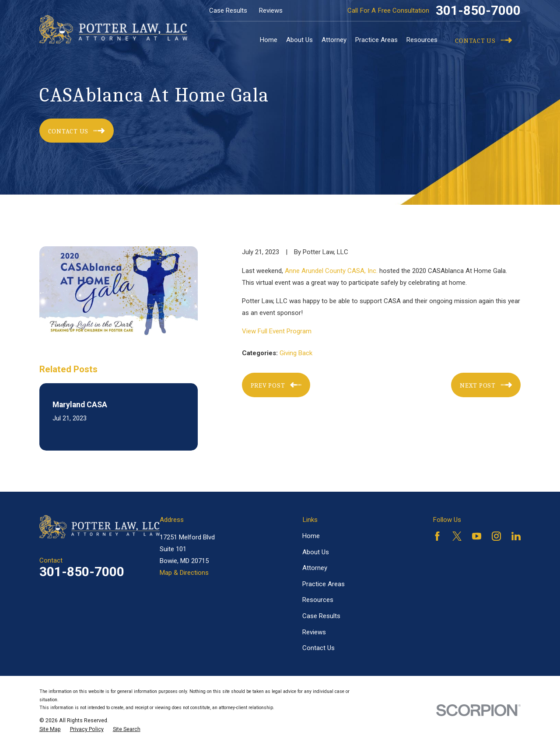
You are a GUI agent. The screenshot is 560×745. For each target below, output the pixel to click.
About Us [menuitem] (299, 40)
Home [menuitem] (269, 40)
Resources (318, 600)
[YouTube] (477, 536)
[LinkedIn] (516, 536)
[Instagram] (496, 536)
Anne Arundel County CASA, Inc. (331, 271)
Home (311, 536)
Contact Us (318, 648)
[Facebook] (437, 536)
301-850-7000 (478, 10)
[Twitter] (457, 536)
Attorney (315, 568)
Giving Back (296, 353)
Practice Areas (324, 584)
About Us (316, 552)
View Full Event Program (277, 331)
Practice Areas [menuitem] (376, 40)
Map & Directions (184, 573)
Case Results (228, 10)
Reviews (271, 10)
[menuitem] (50, 729)
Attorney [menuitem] (334, 40)
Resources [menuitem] (422, 40)
